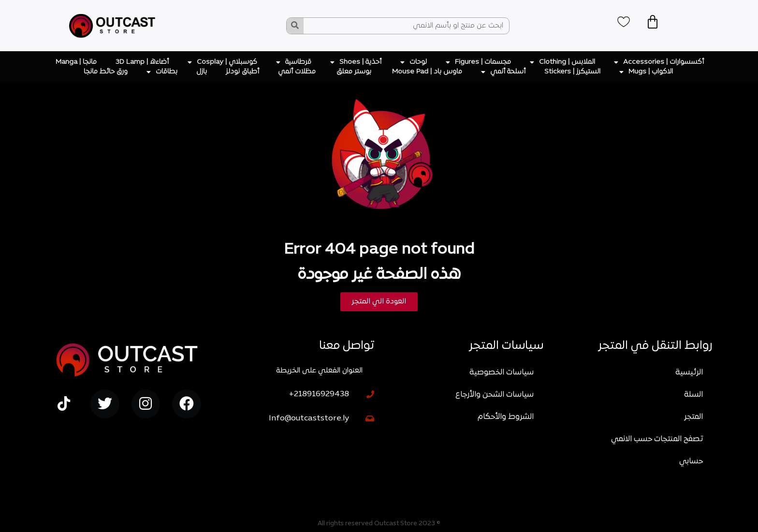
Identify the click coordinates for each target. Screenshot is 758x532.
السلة (693, 395)
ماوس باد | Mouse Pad (427, 72)
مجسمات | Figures (478, 62)
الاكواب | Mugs (646, 72)
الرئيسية (689, 373)
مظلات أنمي (298, 72)
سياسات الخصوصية (502, 373)
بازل (202, 72)
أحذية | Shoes (356, 62)
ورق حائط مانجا (106, 72)
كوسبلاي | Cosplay (222, 62)
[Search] (295, 26)
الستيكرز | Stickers (572, 72)
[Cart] (657, 23)
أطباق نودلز (242, 72)
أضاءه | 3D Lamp (142, 62)
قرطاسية (294, 62)
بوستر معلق (355, 72)
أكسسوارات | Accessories (659, 62)
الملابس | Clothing (562, 62)
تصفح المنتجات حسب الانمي (657, 439)
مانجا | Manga (76, 62)
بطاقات (162, 72)
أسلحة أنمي (503, 72)
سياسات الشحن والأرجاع (495, 395)
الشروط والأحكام (506, 417)
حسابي (691, 461)
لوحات (414, 62)
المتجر (693, 417)
